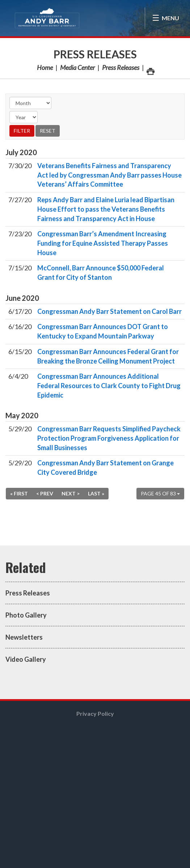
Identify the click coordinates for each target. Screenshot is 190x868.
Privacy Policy (95, 713)
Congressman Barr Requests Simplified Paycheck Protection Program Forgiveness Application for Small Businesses (109, 438)
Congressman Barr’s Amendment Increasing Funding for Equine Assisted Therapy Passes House (103, 243)
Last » (96, 493)
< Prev (45, 493)
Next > (71, 493)
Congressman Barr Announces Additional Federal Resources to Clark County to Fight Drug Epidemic (109, 385)
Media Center (77, 67)
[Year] (24, 117)
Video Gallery (26, 659)
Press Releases (95, 54)
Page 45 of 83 (160, 493)
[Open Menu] (166, 18)
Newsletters (24, 637)
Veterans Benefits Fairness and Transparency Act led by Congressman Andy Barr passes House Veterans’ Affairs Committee (109, 175)
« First (19, 493)
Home (45, 67)
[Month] (30, 103)
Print (150, 69)
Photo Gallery (26, 615)
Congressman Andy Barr (47, 18)
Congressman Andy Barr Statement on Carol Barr (109, 311)
